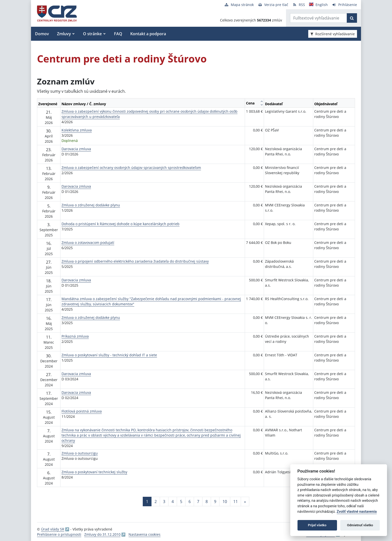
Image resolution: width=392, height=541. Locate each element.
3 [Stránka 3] (164, 502)
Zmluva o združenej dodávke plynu (91, 205)
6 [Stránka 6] (190, 502)
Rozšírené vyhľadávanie (333, 34)
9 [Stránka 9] (215, 502)
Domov (42, 34)
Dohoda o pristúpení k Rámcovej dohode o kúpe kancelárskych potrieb (120, 224)
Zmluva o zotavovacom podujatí (88, 243)
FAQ (118, 34)
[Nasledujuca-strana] (245, 502)
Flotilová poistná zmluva (82, 411)
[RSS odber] (299, 5)
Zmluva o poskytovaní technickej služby (94, 472)
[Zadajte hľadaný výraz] (318, 18)
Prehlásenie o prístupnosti (59, 534)
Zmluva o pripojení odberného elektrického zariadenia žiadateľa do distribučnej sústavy (135, 261)
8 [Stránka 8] (207, 502)
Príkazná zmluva (75, 336)
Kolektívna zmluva (77, 130)
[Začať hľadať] (352, 18)
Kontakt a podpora (148, 34)
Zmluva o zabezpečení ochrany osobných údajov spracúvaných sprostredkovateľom (131, 168)
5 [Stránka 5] (181, 502)
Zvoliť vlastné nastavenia (357, 512)
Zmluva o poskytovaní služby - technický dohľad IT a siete (109, 355)
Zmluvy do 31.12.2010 (102, 534)
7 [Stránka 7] (198, 502)
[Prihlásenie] (344, 5)
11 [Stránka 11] (235, 502)
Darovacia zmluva (76, 149)
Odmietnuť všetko (360, 525)
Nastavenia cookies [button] (144, 534)
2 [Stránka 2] (156, 502)
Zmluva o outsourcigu (80, 453)
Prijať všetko (317, 525)
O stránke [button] (92, 34)
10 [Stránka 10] (225, 502)
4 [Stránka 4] (173, 502)
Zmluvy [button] (64, 34)
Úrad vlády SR (53, 529)
